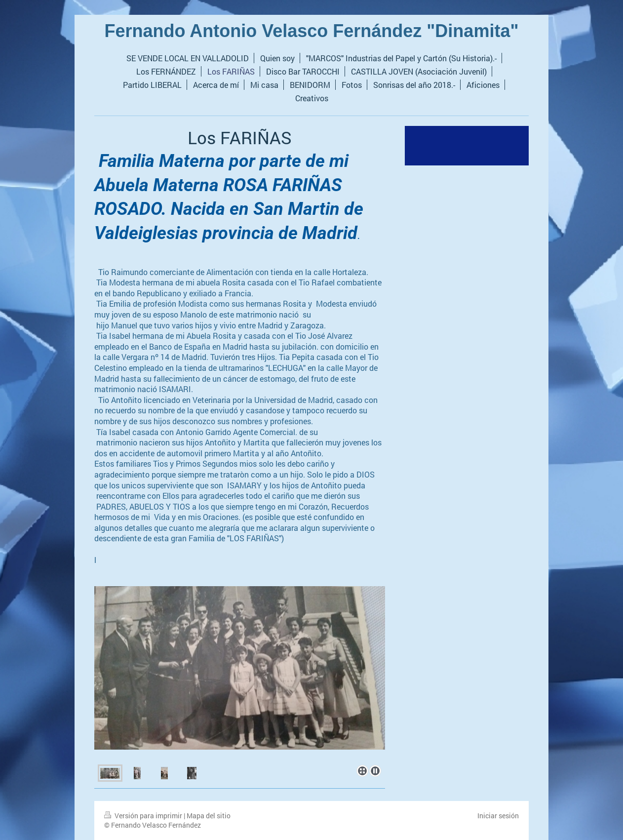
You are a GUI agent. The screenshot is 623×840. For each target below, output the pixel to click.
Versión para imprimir (144, 816)
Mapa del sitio (209, 816)
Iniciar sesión (498, 816)
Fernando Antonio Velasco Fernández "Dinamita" (312, 31)
